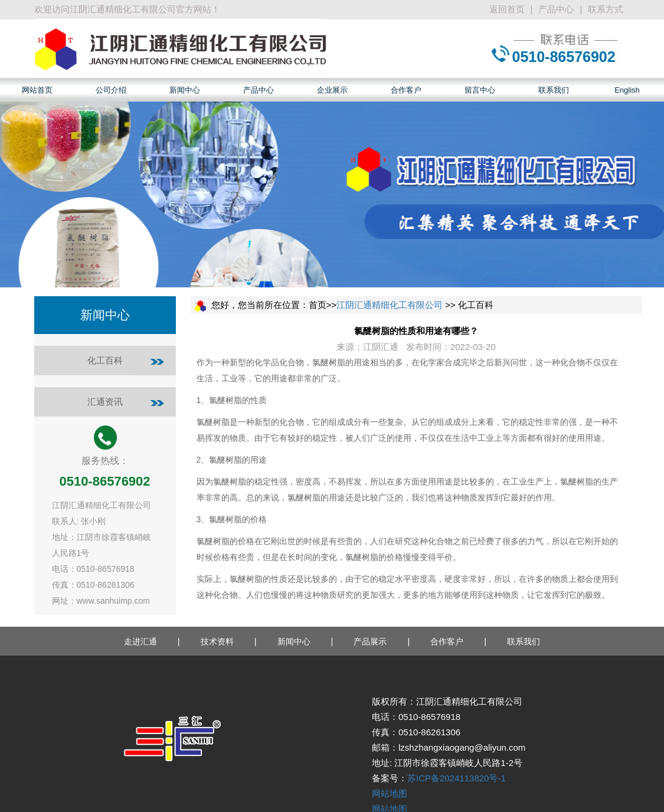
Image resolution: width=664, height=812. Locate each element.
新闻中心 (185, 90)
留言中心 (480, 90)
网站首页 (37, 90)
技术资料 (217, 641)
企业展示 (332, 90)
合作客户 (406, 90)
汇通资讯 (105, 402)
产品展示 (370, 641)
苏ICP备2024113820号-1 (457, 778)
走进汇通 (140, 641)
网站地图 (390, 793)
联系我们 (554, 90)
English (627, 90)
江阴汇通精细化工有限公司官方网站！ (145, 9)
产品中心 (556, 9)
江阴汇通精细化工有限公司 (390, 305)
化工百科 (105, 360)
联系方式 (606, 9)
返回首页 (507, 9)
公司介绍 (111, 90)
